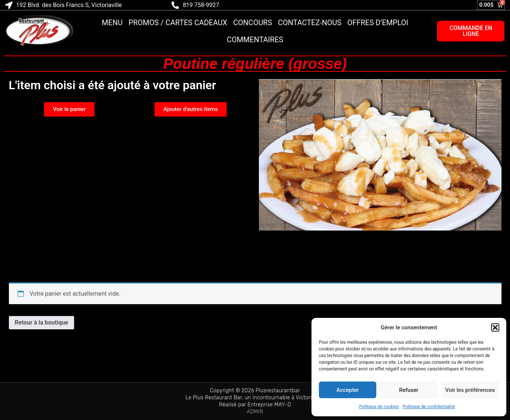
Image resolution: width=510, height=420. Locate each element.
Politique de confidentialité (429, 407)
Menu (112, 23)
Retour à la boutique (42, 322)
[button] (495, 327)
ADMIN (255, 412)
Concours (253, 23)
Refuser (409, 390)
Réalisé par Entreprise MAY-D (255, 405)
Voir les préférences (470, 390)
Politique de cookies (379, 407)
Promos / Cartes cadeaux (178, 23)
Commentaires (255, 40)
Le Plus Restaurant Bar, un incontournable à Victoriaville (255, 398)
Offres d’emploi (378, 23)
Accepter (347, 390)
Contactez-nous (310, 23)
